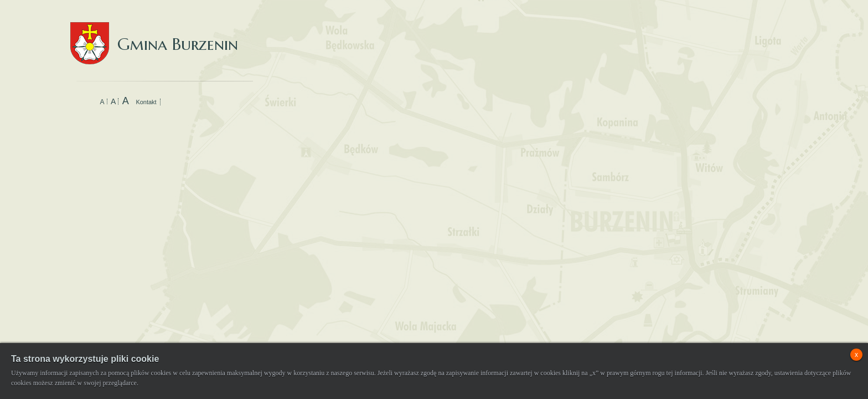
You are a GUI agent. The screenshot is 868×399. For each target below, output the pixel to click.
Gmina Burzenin (154, 33)
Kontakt (146, 102)
